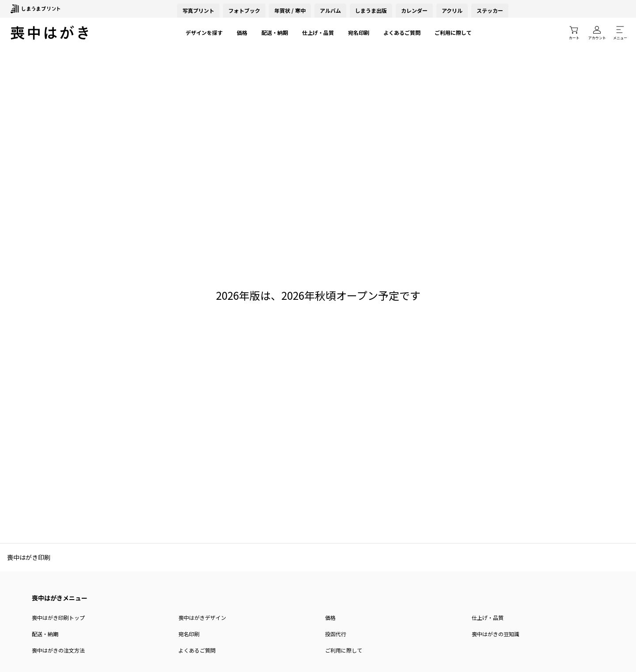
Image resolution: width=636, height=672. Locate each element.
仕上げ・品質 (318, 32)
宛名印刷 (359, 32)
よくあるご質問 (402, 32)
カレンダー (414, 10)
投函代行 (336, 634)
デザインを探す (204, 32)
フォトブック (244, 10)
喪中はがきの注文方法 (58, 650)
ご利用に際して (453, 32)
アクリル (452, 10)
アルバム (330, 10)
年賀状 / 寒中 (290, 10)
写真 (198, 10)
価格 (242, 32)
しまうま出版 (371, 10)
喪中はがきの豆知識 (496, 634)
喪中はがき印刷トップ (58, 617)
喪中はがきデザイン (202, 617)
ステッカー (490, 10)
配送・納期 (275, 32)
